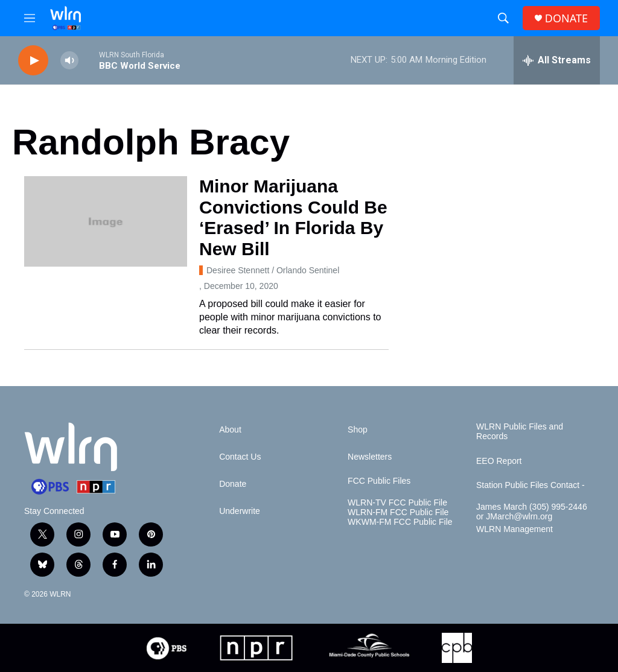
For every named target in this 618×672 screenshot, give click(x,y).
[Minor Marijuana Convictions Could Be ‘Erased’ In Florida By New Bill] (106, 221)
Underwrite (240, 511)
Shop (358, 430)
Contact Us (240, 457)
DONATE (566, 18)
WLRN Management (514, 529)
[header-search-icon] (503, 18)
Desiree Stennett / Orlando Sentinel (273, 270)
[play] (33, 61)
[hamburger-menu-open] (30, 18)
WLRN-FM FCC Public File (398, 512)
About (230, 430)
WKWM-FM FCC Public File (400, 522)
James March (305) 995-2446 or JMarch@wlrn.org (532, 512)
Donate (233, 484)
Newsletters (370, 457)
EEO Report (499, 461)
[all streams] (557, 60)
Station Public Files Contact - (530, 485)
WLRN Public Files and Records (520, 432)
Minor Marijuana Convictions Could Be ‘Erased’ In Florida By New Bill (293, 217)
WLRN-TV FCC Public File (397, 503)
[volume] (69, 61)
